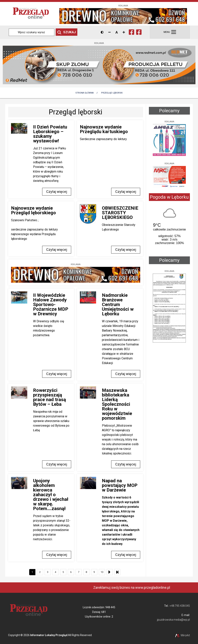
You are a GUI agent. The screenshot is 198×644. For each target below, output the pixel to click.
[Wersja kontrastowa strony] (102, 32)
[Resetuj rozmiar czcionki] (117, 32)
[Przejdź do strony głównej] (31, 13)
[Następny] (110, 572)
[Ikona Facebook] (131, 31)
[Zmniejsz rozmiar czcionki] (109, 32)
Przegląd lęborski (112, 93)
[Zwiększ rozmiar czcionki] (124, 32)
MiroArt (182, 635)
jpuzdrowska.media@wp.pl (173, 620)
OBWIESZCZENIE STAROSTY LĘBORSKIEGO (120, 213)
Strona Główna (84, 93)
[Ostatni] (117, 572)
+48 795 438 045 (180, 606)
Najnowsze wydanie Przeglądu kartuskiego (104, 129)
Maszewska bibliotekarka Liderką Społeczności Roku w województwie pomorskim (117, 404)
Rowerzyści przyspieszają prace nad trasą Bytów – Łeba (49, 397)
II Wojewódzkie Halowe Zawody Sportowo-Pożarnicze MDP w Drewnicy (51, 305)
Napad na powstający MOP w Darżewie (120, 485)
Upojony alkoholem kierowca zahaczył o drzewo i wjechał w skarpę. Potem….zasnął (51, 495)
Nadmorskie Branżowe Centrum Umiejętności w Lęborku (118, 305)
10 (102, 572)
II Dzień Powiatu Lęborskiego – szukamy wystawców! (50, 134)
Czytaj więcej (57, 192)
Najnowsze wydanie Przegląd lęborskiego (33, 210)
